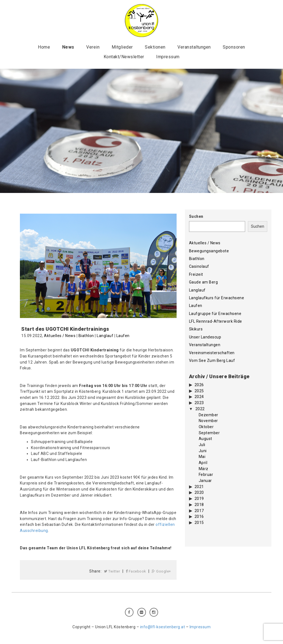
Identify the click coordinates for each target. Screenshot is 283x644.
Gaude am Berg (204, 282)
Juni (203, 451)
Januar (205, 481)
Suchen (196, 216)
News (68, 47)
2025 (199, 391)
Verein (93, 47)
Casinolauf (199, 266)
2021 (199, 487)
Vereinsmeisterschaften (212, 353)
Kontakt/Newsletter (124, 57)
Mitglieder (122, 47)
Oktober (206, 427)
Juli (202, 445)
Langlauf (105, 336)
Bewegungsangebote (209, 251)
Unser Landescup (205, 337)
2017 (199, 511)
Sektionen (155, 47)
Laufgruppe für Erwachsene (215, 314)
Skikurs (196, 329)
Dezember (209, 415)
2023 (199, 403)
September (209, 433)
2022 (200, 409)
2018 (199, 505)
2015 (199, 523)
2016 (199, 516)
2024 (199, 397)
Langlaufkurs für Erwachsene (217, 298)
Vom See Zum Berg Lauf (212, 361)
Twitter (112, 571)
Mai (202, 457)
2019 (199, 499)
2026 (199, 385)
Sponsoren (234, 47)
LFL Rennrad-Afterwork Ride (216, 321)
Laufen (123, 336)
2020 (199, 492)
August (205, 439)
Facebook (136, 571)
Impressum (168, 57)
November (208, 421)
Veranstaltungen (194, 47)
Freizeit (196, 274)
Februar (206, 475)
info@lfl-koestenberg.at (163, 627)
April (203, 463)
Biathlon (86, 336)
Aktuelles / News (60, 336)
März (204, 469)
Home (44, 47)
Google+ (161, 571)
